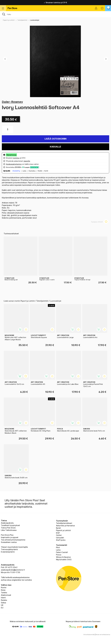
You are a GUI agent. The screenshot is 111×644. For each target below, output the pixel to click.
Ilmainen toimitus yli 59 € (55, 3)
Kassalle (56, 147)
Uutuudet (60, 538)
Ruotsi (4, 587)
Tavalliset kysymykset (10, 525)
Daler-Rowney (12, 102)
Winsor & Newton (63, 557)
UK (2, 605)
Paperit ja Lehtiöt (9, 20)
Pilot (58, 547)
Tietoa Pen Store (8, 528)
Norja (3, 590)
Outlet (59, 535)
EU (2, 608)
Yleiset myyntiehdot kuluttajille (14, 547)
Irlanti (3, 598)
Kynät (58, 528)
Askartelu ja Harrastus (65, 526)
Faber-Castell (62, 552)
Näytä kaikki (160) (64, 560)
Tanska (4, 593)
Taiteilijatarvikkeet (64, 523)
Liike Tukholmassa (9, 530)
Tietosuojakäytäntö (9, 549)
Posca (59, 555)
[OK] (55, 14)
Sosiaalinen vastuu (9, 542)
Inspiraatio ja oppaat (10, 537)
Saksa (3, 603)
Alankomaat (6, 595)
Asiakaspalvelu (7, 523)
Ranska (4, 600)
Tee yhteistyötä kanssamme (13, 540)
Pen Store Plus (7, 535)
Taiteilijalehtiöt (22, 20)
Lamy (58, 550)
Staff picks (61, 540)
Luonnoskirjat (35, 20)
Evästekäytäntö (8, 552)
